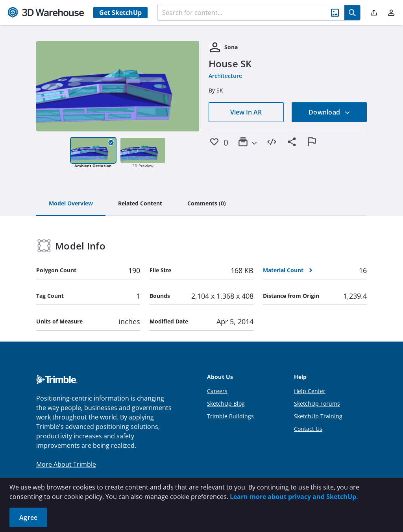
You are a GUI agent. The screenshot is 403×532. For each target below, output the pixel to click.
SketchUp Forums (317, 404)
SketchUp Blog (226, 404)
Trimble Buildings (230, 416)
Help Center (310, 391)
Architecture (225, 76)
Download (329, 112)
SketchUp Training (318, 416)
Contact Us (308, 429)
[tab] (71, 204)
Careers (217, 391)
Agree (28, 517)
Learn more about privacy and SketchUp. (294, 497)
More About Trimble (66, 464)
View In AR (246, 112)
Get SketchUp (120, 13)
